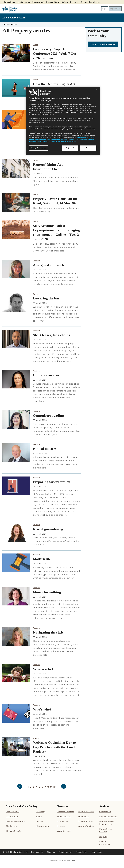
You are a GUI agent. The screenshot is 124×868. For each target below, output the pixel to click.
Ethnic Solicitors (64, 816)
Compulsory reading (48, 415)
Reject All (70, 148)
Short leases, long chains (51, 335)
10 (54, 787)
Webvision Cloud (69, 861)
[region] (63, 121)
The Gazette (12, 826)
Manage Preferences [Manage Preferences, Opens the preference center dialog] (39, 148)
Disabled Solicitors (65, 812)
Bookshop (41, 812)
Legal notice (97, 852)
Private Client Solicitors (57, 2)
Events (39, 816)
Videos (36, 738)
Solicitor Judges (85, 821)
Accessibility (81, 852)
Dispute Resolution (108, 816)
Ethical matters (45, 449)
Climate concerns (46, 375)
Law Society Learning (16, 821)
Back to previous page (103, 44)
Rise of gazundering (48, 529)
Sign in (98, 9)
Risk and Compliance (90, 2)
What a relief (43, 669)
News (35, 160)
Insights (39, 821)
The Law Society (13, 831)
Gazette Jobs (12, 816)
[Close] (97, 90)
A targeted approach (48, 265)
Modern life (42, 559)
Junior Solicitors (64, 831)
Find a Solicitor (13, 812)
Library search (42, 826)
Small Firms (83, 816)
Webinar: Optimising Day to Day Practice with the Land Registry (54, 747)
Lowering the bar (46, 298)
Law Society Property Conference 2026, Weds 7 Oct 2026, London (54, 53)
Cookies (51, 852)
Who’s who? (42, 709)
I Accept (88, 148)
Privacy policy (65, 852)
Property (74, 2)
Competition (10, 2)
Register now (113, 9)
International (63, 821)
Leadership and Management (31, 2)
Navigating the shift (48, 632)
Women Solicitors (86, 826)
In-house (61, 826)
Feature (36, 261)
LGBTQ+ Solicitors (86, 812)
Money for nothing (47, 592)
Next (64, 786)
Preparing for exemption (52, 482)
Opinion (37, 294)
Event (35, 45)
